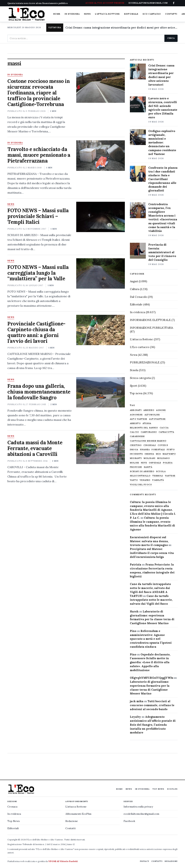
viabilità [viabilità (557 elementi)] (158, 480)
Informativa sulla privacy (138, 807)
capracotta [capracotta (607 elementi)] (166, 432)
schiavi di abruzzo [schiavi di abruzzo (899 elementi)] (142, 471)
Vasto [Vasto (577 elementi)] (134, 480)
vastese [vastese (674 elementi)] (170, 476)
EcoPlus (172, 789)
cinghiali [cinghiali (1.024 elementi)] (150, 445)
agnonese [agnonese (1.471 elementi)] (136, 415)
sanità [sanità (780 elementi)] (148, 467)
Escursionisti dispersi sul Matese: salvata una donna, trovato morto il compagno (149, 541)
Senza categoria (140, 378)
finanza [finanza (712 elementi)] (145, 450)
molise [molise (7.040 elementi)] (135, 463)
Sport (134, 386)
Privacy (145, 861)
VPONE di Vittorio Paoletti (63, 861)
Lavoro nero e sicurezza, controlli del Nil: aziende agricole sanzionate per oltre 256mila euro (163, 108)
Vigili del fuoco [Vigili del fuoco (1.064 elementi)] (141, 485)
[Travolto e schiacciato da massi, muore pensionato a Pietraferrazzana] (101, 156)
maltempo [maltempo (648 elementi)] (169, 454)
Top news (136, 393)
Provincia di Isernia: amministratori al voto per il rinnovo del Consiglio (162, 252)
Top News (158, 789)
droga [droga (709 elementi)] (134, 450)
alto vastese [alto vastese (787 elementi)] (139, 419)
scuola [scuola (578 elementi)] (161, 471)
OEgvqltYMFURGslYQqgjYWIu (152, 678)
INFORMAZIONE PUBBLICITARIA (151, 328)
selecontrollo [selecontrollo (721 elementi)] (140, 476)
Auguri (134, 281)
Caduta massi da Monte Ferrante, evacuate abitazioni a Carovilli (35, 448)
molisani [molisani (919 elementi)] (149, 458)
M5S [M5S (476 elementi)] (158, 454)
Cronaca (12, 807)
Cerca (171, 38)
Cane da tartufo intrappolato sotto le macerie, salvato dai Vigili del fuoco (151, 600)
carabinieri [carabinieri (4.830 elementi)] (137, 436)
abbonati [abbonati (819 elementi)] (136, 410)
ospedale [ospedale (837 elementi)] (155, 463)
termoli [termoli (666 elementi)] (158, 476)
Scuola (134, 370)
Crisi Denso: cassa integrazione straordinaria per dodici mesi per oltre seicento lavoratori (121, 28)
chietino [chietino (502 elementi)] (136, 445)
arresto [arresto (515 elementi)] (135, 423)
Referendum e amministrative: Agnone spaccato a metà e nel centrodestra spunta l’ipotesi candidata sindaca (151, 639)
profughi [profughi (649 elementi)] (136, 467)
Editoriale (131, 14)
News (87, 14)
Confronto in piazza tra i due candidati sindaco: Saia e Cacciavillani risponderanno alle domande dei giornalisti (163, 179)
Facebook (129, 821)
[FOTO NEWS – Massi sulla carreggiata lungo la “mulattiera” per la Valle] (101, 273)
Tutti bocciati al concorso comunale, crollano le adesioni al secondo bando (152, 705)
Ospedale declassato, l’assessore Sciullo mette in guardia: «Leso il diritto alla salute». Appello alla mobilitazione (150, 662)
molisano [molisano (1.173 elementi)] (164, 458)
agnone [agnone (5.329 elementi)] (161, 410)
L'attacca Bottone (107, 14)
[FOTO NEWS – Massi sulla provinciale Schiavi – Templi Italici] (101, 217)
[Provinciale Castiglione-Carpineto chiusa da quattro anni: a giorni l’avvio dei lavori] (101, 330)
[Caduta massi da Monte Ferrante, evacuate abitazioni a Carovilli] (101, 449)
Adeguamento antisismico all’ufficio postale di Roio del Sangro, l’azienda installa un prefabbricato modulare (153, 725)
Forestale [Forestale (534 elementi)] (158, 450)
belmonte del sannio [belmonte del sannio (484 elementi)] (144, 428)
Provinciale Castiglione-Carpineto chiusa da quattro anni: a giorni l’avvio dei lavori (36, 332)
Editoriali (13, 828)
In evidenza (72, 14)
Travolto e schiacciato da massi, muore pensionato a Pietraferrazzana (39, 155)
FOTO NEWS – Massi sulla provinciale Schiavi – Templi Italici (38, 216)
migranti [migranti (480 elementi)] (136, 458)
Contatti (171, 14)
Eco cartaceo (152, 14)
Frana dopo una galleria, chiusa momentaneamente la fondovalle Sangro (39, 392)
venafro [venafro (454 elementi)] (145, 480)
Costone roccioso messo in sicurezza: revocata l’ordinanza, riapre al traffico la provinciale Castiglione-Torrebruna (39, 93)
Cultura (135, 289)
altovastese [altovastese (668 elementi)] (157, 419)
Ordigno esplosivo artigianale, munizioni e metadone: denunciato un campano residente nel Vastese (162, 142)
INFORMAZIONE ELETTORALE (150, 320)
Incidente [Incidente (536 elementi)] (136, 454)
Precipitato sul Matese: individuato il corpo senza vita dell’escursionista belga (152, 553)
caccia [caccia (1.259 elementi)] (164, 428)
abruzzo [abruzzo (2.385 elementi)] (149, 410)
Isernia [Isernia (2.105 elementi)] (149, 454)
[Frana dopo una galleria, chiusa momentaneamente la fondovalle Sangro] (101, 392)
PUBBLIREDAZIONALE (145, 362)
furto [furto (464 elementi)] (171, 450)
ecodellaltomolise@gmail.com (141, 814)
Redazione (72, 821)
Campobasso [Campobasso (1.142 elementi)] (149, 432)
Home (57, 14)
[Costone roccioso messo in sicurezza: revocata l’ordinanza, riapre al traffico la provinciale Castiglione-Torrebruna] (101, 87)
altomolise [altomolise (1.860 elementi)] (152, 415)
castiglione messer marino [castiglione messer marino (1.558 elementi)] (148, 441)
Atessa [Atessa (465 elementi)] (147, 423)
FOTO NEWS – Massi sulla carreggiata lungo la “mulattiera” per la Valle (38, 273)
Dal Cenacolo (138, 297)
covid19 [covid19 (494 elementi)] (163, 445)
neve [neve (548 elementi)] (144, 463)
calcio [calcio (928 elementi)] (134, 432)
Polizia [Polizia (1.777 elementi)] (168, 463)
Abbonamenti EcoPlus (78, 814)
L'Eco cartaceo (140, 347)
